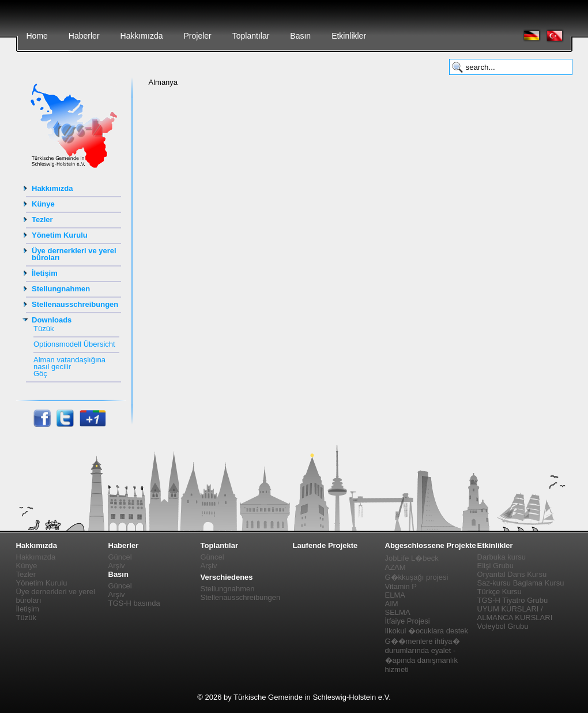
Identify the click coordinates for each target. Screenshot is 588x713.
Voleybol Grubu (503, 626)
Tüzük (44, 329)
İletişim (45, 273)
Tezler (42, 219)
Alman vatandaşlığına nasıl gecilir (69, 363)
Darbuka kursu (502, 557)
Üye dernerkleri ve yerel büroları (74, 254)
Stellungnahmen (61, 289)
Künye (43, 204)
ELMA (395, 595)
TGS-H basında (134, 603)
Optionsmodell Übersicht (74, 344)
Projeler (197, 36)
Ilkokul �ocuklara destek (427, 631)
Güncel (120, 557)
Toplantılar (251, 36)
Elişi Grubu (496, 566)
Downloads (52, 320)
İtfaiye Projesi (408, 621)
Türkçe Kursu (500, 592)
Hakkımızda (142, 36)
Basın (300, 36)
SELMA (398, 612)
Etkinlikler (349, 36)
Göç (40, 374)
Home (37, 36)
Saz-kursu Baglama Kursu (521, 583)
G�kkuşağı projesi (417, 577)
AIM (392, 604)
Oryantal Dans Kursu (512, 574)
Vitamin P (401, 586)
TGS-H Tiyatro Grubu (513, 600)
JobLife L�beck (412, 558)
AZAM (395, 567)
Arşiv (117, 566)
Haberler (84, 36)
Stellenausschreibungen (75, 304)
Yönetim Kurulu (60, 235)
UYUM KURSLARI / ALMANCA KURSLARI (515, 613)
